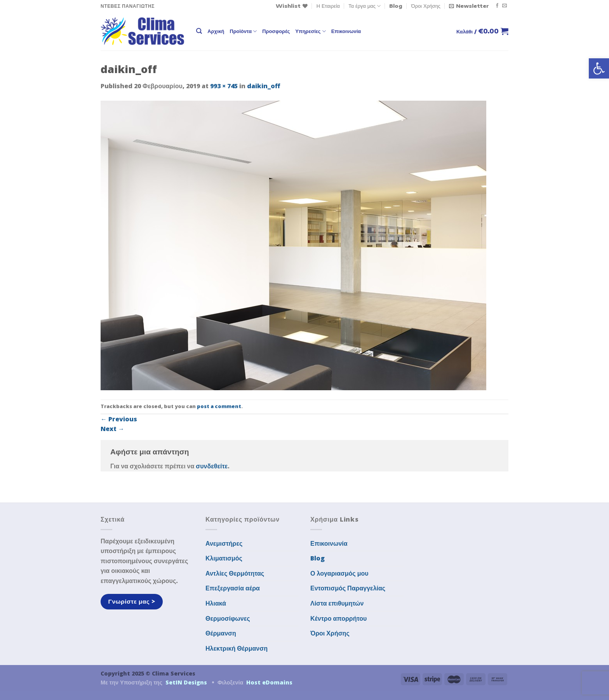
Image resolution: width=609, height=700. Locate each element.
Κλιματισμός (224, 558)
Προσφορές (276, 31)
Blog (396, 6)
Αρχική (216, 31)
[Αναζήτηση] (199, 31)
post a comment (219, 406)
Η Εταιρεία (328, 6)
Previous (119, 419)
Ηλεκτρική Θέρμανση (237, 648)
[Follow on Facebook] (497, 6)
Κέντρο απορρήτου (338, 618)
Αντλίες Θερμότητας (235, 573)
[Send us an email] (505, 6)
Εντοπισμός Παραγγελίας (348, 588)
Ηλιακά (216, 603)
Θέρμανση (221, 633)
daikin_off (264, 86)
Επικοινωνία (346, 31)
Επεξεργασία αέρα (233, 588)
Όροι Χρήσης (426, 6)
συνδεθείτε (212, 466)
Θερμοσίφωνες (228, 618)
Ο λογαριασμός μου (339, 573)
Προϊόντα (243, 31)
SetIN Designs (186, 682)
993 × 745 (224, 86)
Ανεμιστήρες (224, 543)
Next (112, 429)
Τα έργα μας (365, 6)
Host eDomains (269, 682)
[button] (599, 68)
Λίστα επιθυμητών (337, 603)
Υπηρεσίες (310, 31)
